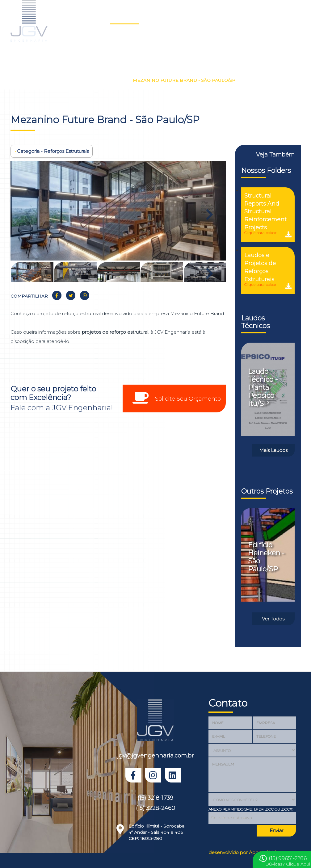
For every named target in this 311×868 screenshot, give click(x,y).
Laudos (152, 17)
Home (99, 17)
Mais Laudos (273, 450)
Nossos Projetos (49, 80)
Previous (27, 211)
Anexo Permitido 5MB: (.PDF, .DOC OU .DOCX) (251, 809)
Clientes (229, 17)
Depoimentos (261, 17)
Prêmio (136, 40)
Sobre (176, 17)
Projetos (124, 17)
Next (209, 211)
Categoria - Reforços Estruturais (52, 151)
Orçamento (107, 40)
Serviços (201, 17)
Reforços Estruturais (102, 80)
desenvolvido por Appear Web (243, 852)
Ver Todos (273, 619)
